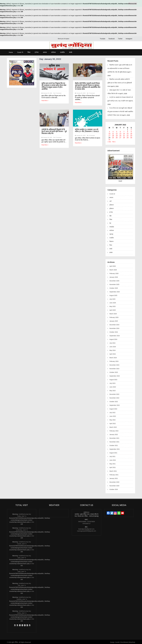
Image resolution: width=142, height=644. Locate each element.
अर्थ (110, 200)
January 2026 (114, 276)
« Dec (109, 141)
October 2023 (114, 372)
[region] (22, 72)
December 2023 (114, 364)
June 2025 (113, 302)
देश (110, 222)
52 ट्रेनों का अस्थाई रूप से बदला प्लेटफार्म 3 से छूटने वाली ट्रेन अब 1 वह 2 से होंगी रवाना (120, 98)
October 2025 (114, 287)
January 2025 (114, 320)
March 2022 (113, 426)
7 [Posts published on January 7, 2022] (124, 131)
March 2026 (113, 269)
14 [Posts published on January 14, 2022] (124, 133)
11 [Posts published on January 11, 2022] (113, 133)
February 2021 (114, 474)
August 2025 (113, 295)
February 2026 (114, 273)
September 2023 (115, 375)
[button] (12, 72)
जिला (29, 52)
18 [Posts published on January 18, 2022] (113, 135)
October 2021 (114, 445)
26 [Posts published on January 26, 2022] (117, 137)
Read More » (45, 100)
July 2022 (112, 412)
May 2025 (112, 306)
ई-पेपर (37, 52)
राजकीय (62, 52)
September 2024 (115, 335)
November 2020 (114, 485)
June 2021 (113, 459)
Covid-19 (20, 52)
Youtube (103, 38)
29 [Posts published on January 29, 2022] (128, 137)
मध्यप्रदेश (112, 226)
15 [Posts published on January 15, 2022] (128, 133)
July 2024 (112, 342)
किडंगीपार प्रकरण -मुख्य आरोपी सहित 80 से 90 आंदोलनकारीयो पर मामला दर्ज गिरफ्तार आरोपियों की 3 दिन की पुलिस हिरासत (120, 68)
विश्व (111, 244)
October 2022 (114, 401)
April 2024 (113, 353)
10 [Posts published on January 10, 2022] (109, 133)
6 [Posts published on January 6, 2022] (120, 131)
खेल (110, 215)
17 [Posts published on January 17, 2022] (109, 135)
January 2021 (114, 478)
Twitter (120, 38)
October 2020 (114, 489)
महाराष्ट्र (111, 233)
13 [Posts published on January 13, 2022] (120, 133)
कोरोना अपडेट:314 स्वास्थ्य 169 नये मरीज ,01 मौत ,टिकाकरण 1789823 (87, 130)
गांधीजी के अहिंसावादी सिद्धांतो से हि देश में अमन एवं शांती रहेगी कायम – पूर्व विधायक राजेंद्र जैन (54, 131)
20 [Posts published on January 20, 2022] (120, 135)
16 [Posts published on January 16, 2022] (131, 133)
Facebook (112, 38)
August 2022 (113, 408)
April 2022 (113, 423)
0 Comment (58, 92)
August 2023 (113, 379)
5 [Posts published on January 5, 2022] (117, 131)
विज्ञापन (111, 241)
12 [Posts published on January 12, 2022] (117, 133)
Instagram (129, 38)
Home (11, 52)
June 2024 (113, 346)
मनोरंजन (53, 52)
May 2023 (112, 390)
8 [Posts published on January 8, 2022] (128, 131)
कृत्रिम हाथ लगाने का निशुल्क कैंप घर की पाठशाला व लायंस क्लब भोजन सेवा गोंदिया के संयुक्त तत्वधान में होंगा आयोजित (54, 85)
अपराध (45, 52)
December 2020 (114, 481)
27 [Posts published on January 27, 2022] (120, 137)
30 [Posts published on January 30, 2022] (131, 137)
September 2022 (115, 405)
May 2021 (112, 463)
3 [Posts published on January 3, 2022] (109, 131)
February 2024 (114, 361)
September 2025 (115, 291)
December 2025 (114, 280)
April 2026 (113, 265)
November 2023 (114, 368)
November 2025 (114, 284)
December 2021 (114, 437)
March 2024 (113, 357)
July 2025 (112, 298)
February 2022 (114, 430)
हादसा (111, 252)
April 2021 (113, 467)
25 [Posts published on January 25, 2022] (113, 137)
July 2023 (112, 383)
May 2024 (112, 350)
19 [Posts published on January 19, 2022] (117, 135)
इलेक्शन (112, 204)
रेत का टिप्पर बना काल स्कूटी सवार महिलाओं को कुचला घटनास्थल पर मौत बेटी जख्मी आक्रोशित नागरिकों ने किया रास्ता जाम (120, 111)
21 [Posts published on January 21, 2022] (124, 135)
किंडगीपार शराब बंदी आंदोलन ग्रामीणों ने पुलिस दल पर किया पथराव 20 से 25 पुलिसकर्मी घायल (120, 82)
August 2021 (113, 452)
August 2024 (113, 339)
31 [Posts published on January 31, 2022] (109, 139)
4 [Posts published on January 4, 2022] (113, 131)
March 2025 (113, 313)
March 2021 (113, 470)
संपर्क (71, 52)
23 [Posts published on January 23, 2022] (131, 135)
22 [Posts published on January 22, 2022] (128, 135)
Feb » (114, 141)
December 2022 (114, 394)
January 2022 (114, 434)
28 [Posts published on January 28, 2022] (124, 137)
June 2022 (113, 416)
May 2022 (112, 419)
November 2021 (114, 441)
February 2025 (114, 317)
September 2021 (115, 448)
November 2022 (114, 397)
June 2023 (113, 386)
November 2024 (114, 328)
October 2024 (114, 331)
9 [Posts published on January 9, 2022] (131, 131)
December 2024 (114, 324)
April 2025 (113, 309)
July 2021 (112, 456)
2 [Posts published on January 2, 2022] (131, 129)
